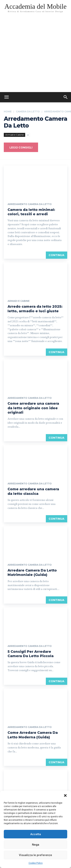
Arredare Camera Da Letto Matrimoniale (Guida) (32, 573)
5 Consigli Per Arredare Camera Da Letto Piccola (31, 654)
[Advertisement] (35, 55)
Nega (36, 845)
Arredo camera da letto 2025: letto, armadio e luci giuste (35, 309)
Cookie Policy (36, 863)
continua (57, 255)
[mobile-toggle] (6, 97)
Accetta (36, 834)
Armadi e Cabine (14, 135)
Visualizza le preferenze (35, 855)
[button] (65, 795)
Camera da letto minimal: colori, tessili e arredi (31, 212)
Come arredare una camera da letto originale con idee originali (33, 408)
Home (8, 112)
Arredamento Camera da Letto (30, 204)
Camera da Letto (28, 112)
